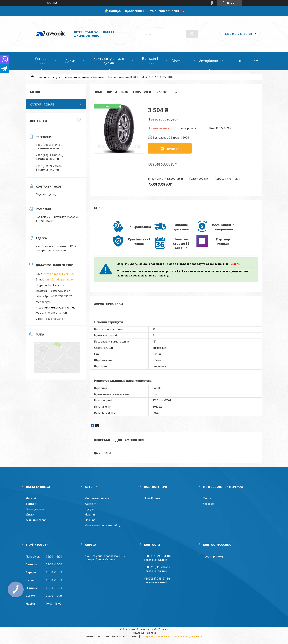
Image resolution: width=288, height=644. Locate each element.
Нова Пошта (152, 498)
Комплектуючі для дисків (109, 61)
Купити (173, 149)
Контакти (91, 504)
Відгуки (90, 509)
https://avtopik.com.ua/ (59, 274)
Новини (90, 514)
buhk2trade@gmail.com (60, 279)
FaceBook (209, 504)
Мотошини (180, 61)
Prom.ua (163, 629)
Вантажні (32, 504)
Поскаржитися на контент (155, 636)
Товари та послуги (48, 77)
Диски (70, 61)
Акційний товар (36, 520)
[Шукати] (192, 34)
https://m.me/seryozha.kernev (55, 307)
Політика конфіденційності (187, 636)
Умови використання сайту (103, 525)
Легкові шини (41, 61)
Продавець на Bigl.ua (144, 633)
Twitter (208, 498)
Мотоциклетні (35, 509)
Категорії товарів (42, 104)
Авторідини (209, 61)
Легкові (31, 498)
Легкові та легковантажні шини (84, 77)
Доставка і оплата (97, 498)
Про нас (90, 520)
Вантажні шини (150, 61)
